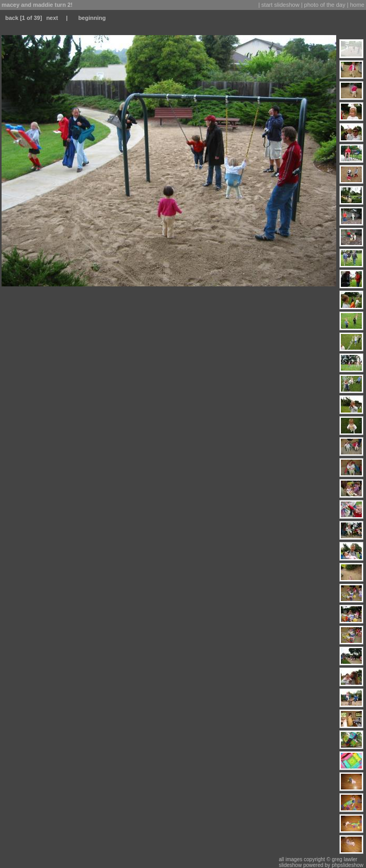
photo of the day (325, 5)
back (12, 18)
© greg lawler (342, 859)
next (52, 18)
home (357, 5)
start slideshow (281, 5)
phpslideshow (347, 865)
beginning (92, 18)
